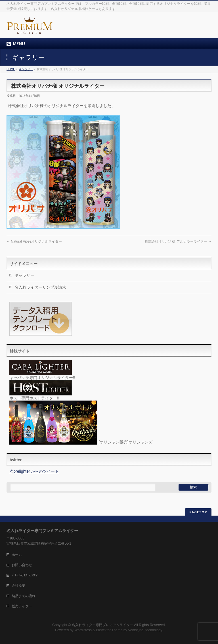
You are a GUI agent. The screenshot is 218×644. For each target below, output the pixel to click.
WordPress (83, 630)
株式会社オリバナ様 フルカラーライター (178, 241)
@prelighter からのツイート (34, 471)
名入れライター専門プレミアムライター (102, 625)
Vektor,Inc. (136, 630)
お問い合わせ (22, 565)
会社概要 (18, 585)
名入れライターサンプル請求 (40, 287)
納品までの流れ (24, 596)
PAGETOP (198, 512)
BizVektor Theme (109, 630)
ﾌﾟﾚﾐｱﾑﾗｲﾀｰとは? (25, 575)
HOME (11, 69)
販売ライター (22, 606)
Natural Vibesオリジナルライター (34, 241)
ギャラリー (26, 69)
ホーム (17, 555)
